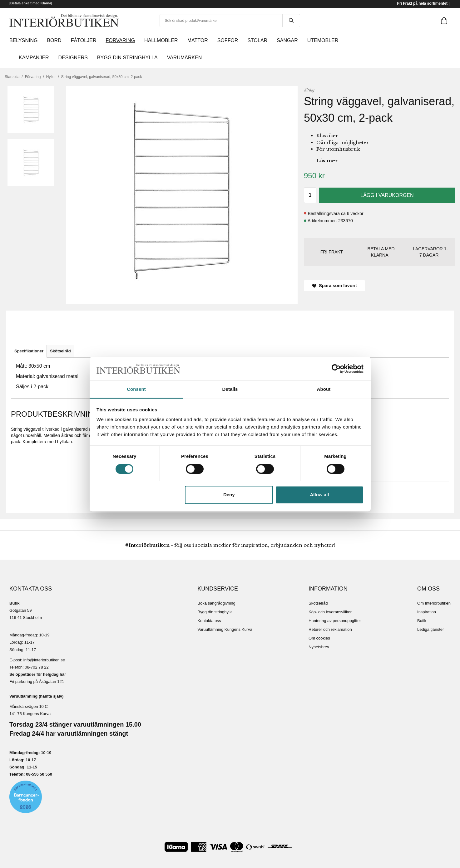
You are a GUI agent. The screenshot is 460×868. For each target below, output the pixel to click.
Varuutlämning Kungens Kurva (225, 629)
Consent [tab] (136, 389)
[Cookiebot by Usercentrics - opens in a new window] (336, 369)
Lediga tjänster (430, 629)
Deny (229, 495)
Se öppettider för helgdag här (38, 674)
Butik (422, 621)
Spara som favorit (334, 286)
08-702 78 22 (37, 667)
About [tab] (324, 389)
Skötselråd (60, 351)
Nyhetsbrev (319, 647)
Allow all (320, 495)
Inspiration (427, 612)
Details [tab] (230, 389)
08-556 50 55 (38, 774)
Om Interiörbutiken (434, 603)
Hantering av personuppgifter (335, 621)
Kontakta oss (209, 621)
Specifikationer (29, 351)
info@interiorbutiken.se (44, 660)
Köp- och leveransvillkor (330, 612)
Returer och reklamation (330, 629)
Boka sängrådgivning (216, 603)
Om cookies (319, 638)
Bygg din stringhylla (215, 612)
